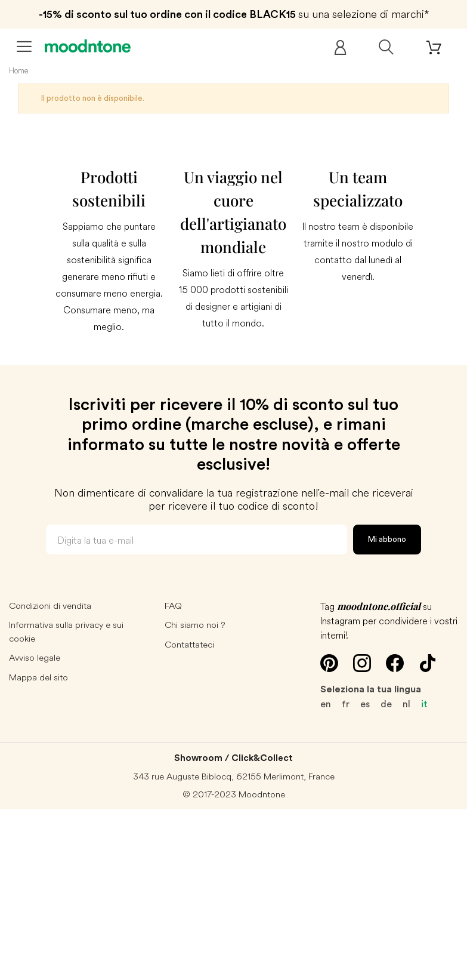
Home (19, 70)
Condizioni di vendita (50, 605)
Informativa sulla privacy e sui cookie (66, 631)
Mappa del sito (38, 677)
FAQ (173, 605)
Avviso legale (35, 657)
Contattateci (189, 644)
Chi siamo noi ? (195, 625)
